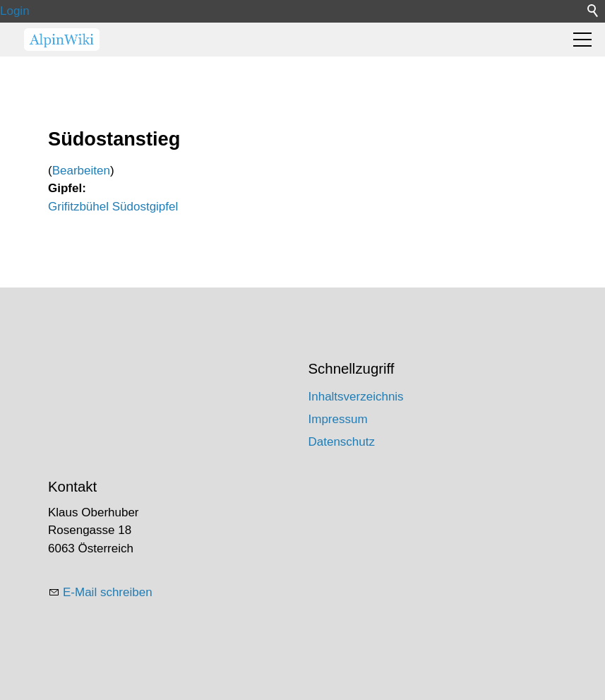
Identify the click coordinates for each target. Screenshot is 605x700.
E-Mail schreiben (108, 592)
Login (15, 11)
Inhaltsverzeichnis (356, 397)
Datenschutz (342, 442)
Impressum (338, 419)
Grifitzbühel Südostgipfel (113, 207)
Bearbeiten (81, 171)
